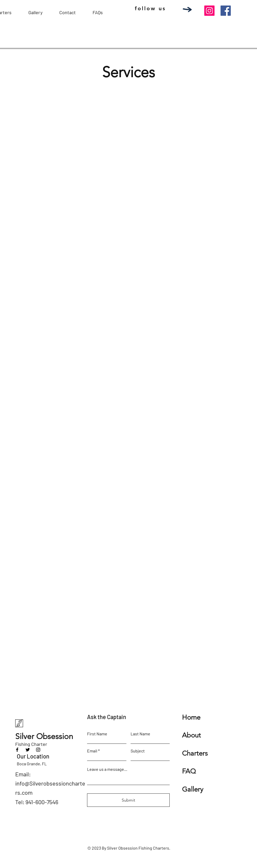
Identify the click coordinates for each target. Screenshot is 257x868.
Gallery (193, 789)
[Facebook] (226, 11)
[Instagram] (209, 11)
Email (92, 751)
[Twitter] (28, 750)
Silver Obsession (45, 736)
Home (191, 717)
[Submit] (128, 800)
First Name (97, 734)
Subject (138, 751)
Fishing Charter (31, 744)
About (191, 735)
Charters (195, 753)
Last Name (140, 734)
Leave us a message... (107, 769)
